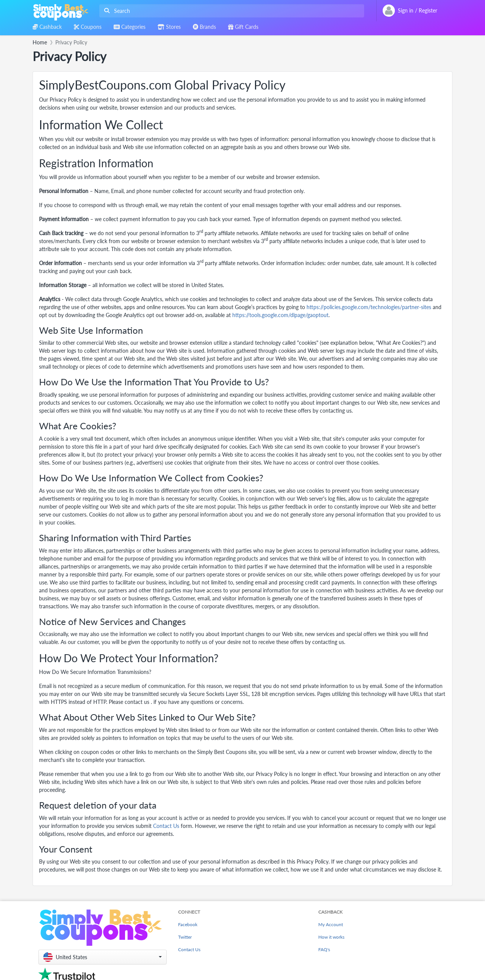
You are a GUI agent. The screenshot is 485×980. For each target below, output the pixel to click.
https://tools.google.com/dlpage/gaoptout (280, 315)
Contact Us (166, 826)
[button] (102, 957)
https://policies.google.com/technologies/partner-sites (369, 307)
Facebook (188, 924)
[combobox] (230, 11)
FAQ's (324, 949)
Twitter (185, 937)
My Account (331, 924)
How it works (331, 937)
